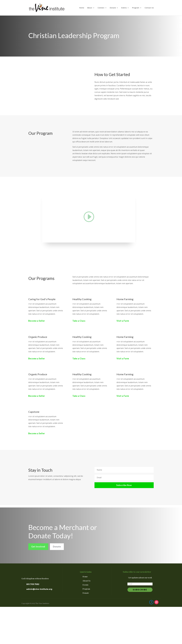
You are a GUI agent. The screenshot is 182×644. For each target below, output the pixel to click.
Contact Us (149, 8)
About (90, 8)
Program (136, 8)
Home (82, 8)
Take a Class (79, 321)
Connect (101, 8)
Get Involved (38, 551)
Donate (113, 8)
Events (124, 8)
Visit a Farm (123, 321)
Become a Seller (37, 321)
